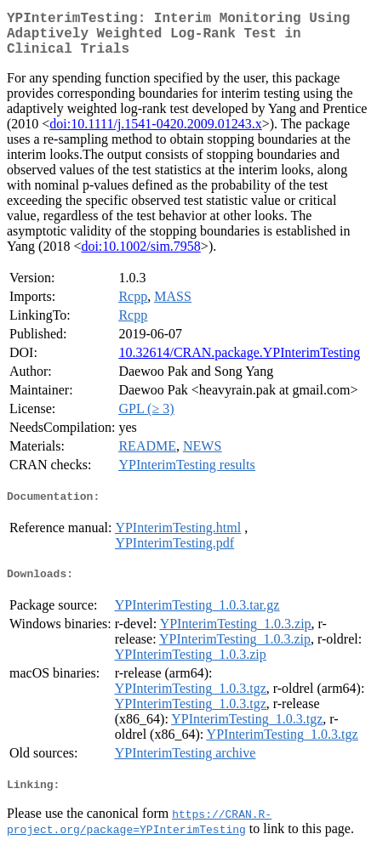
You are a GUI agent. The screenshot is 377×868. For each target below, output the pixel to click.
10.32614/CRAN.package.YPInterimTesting (239, 363)
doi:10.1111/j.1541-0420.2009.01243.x (155, 134)
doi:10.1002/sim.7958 (140, 256)
